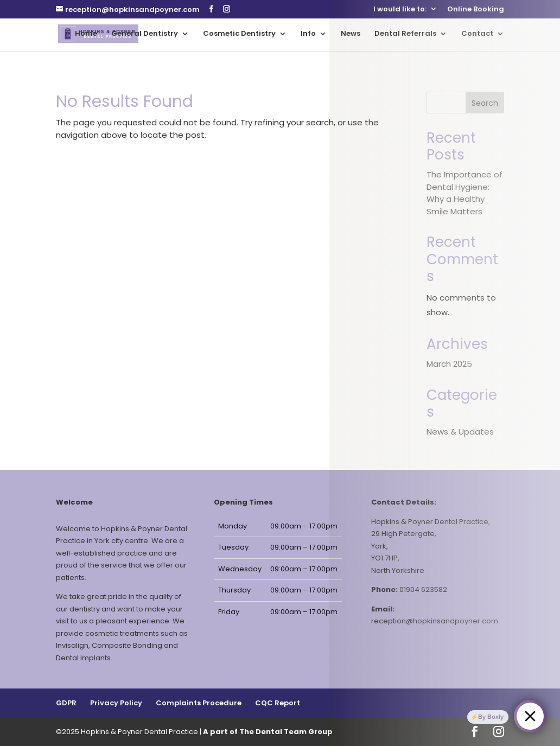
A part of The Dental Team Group (268, 732)
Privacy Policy (116, 703)
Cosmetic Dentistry (239, 34)
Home (86, 34)
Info (308, 34)
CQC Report (278, 703)
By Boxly (491, 716)
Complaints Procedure (199, 703)
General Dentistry (145, 34)
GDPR (66, 703)
